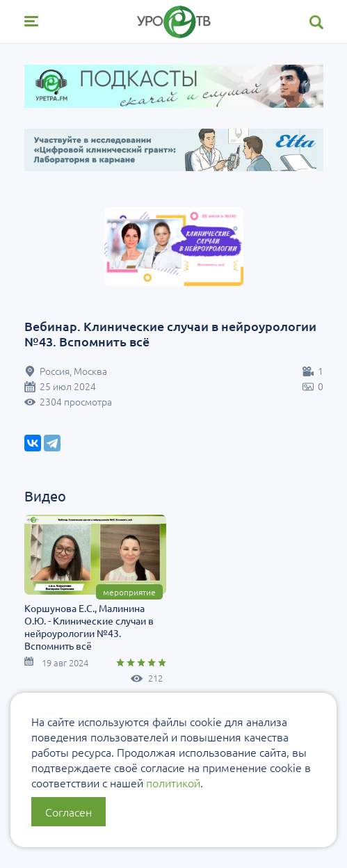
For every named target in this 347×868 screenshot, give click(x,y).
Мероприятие (129, 592)
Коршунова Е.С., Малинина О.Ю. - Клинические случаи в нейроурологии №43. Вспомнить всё (89, 627)
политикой (173, 782)
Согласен (68, 812)
